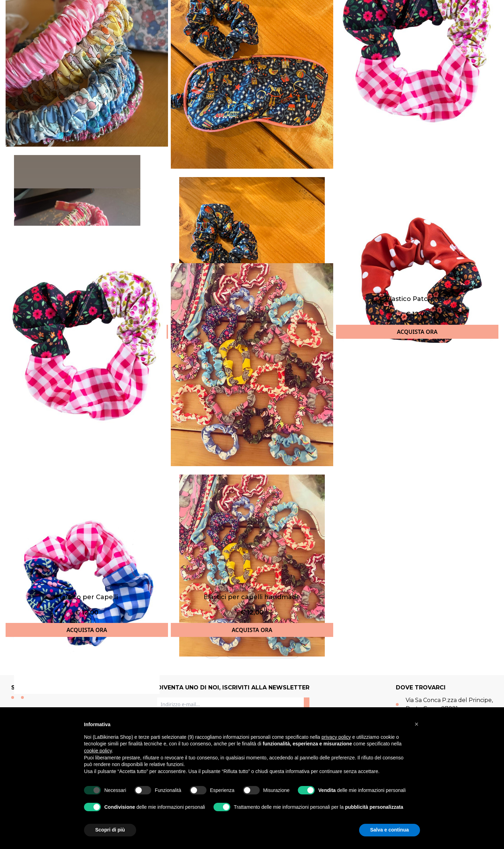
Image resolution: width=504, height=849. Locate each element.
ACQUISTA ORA (417, 332)
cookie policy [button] (98, 751)
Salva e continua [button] (390, 830)
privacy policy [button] (336, 737)
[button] (416, 724)
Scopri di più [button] (110, 830)
